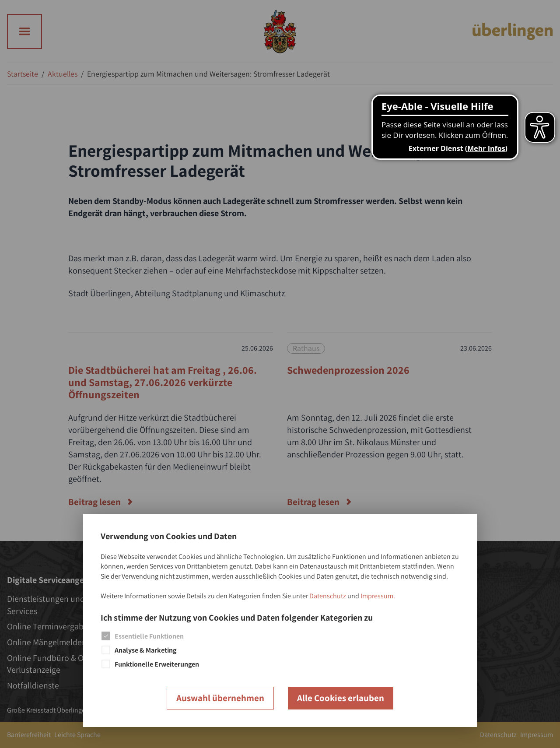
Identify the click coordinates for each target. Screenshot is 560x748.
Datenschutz (328, 596)
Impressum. (378, 596)
